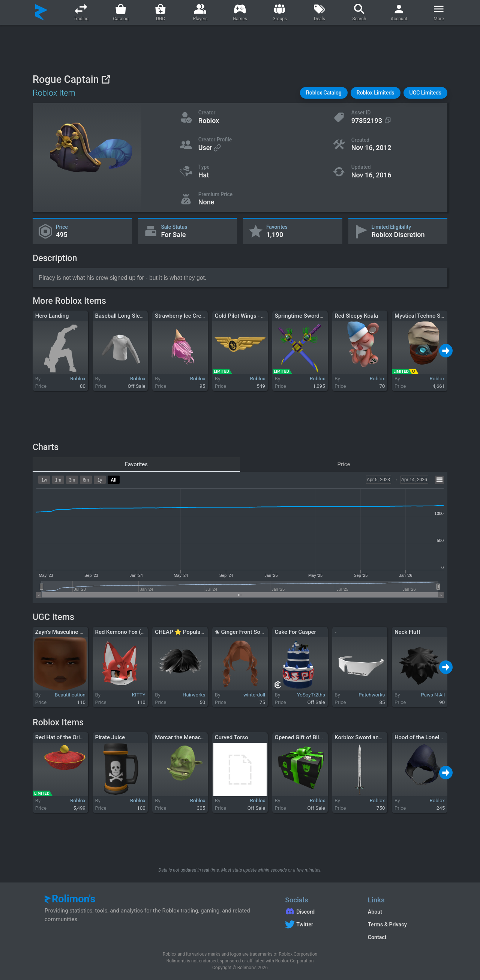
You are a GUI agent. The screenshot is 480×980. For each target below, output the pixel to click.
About (375, 912)
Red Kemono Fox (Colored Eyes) (135, 632)
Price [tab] (344, 464)
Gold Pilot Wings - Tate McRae (253, 316)
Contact (377, 937)
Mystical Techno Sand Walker (431, 316)
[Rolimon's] (41, 12)
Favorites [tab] (136, 464)
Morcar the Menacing (182, 737)
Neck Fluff (407, 632)
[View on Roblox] (106, 79)
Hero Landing (52, 316)
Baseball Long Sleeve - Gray (130, 316)
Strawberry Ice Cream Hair (188, 316)
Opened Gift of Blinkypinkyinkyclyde (320, 737)
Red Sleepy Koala (356, 316)
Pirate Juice (110, 737)
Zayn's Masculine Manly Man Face (78, 632)
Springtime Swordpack (303, 316)
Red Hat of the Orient (62, 737)
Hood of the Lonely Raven (427, 737)
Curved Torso (232, 737)
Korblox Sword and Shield (367, 737)
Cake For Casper (295, 632)
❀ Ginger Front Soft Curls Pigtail (255, 632)
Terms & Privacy (387, 924)
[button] (324, 93)
